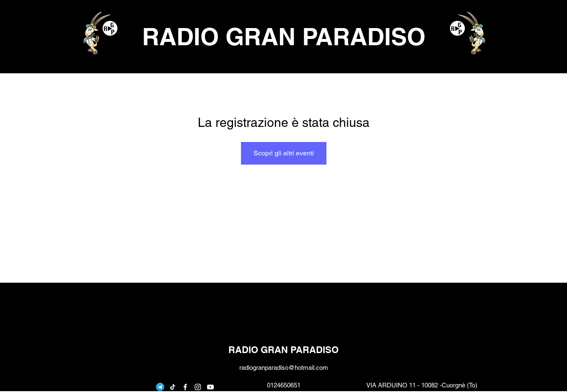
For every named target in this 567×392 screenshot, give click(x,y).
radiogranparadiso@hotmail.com (284, 367)
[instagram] (198, 387)
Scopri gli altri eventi (284, 153)
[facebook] (185, 387)
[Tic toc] (173, 387)
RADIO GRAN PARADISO (284, 36)
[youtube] (210, 387)
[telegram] (160, 387)
